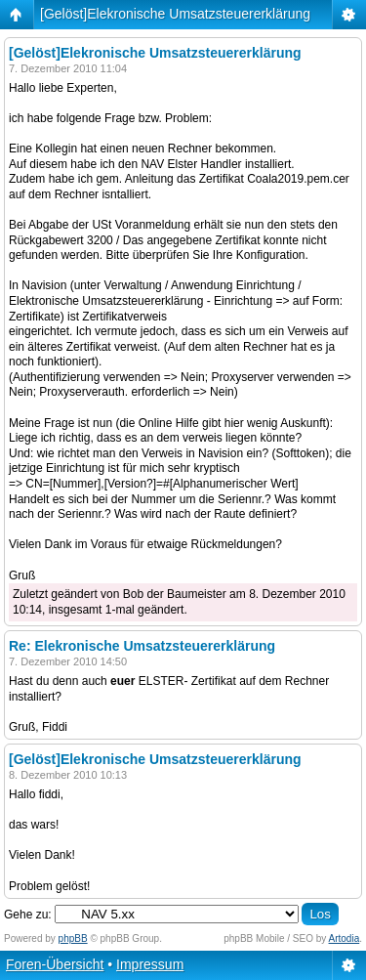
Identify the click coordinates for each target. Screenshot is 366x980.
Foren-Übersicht (55, 964)
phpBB (73, 938)
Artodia (345, 938)
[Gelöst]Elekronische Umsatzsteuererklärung (175, 14)
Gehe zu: (28, 915)
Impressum (150, 964)
